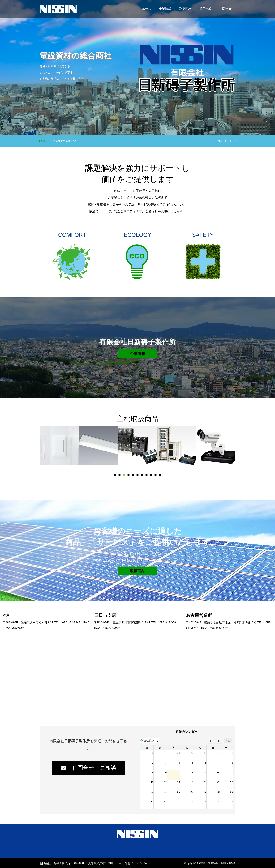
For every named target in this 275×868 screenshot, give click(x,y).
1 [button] (115, 475)
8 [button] (147, 475)
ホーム (147, 9)
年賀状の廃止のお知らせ (67, 139)
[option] (59, 446)
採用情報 (205, 9)
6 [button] (137, 475)
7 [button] (142, 475)
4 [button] (128, 475)
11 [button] (160, 475)
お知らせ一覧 (225, 141)
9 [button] (151, 475)
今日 (228, 741)
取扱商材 (185, 9)
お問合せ (225, 9)
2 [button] (119, 475)
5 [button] (133, 475)
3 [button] (124, 475)
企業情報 (165, 9)
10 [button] (156, 475)
